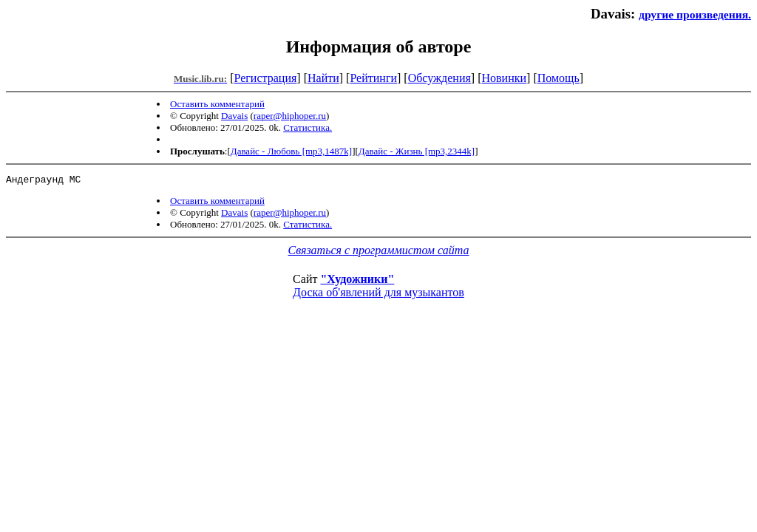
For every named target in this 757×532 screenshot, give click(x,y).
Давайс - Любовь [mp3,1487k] (291, 151)
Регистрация (266, 78)
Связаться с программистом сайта (379, 252)
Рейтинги (373, 78)
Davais (234, 116)
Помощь (559, 78)
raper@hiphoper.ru (290, 116)
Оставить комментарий (217, 104)
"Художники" (357, 281)
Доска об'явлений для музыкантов (378, 294)
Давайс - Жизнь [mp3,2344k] (417, 151)
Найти (323, 78)
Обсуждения (439, 78)
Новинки (504, 78)
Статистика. (308, 127)
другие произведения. (695, 14)
